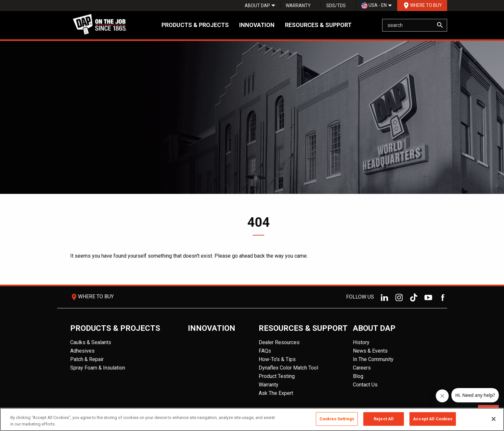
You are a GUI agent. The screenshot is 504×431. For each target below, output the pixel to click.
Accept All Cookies (433, 419)
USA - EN (374, 6)
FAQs (265, 351)
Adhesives (82, 351)
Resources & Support (318, 25)
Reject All (384, 419)
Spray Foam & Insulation (98, 368)
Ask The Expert (276, 393)
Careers (362, 368)
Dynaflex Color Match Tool (288, 368)
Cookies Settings (337, 419)
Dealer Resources (279, 342)
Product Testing (277, 376)
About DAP (257, 6)
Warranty (298, 6)
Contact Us (365, 385)
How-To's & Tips (277, 359)
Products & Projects (195, 25)
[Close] (494, 419)
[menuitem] (257, 6)
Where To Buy (422, 6)
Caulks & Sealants (91, 342)
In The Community (373, 359)
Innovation (257, 25)
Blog (358, 376)
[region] (252, 419)
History (361, 342)
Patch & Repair (87, 359)
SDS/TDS (336, 6)
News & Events (370, 351)
